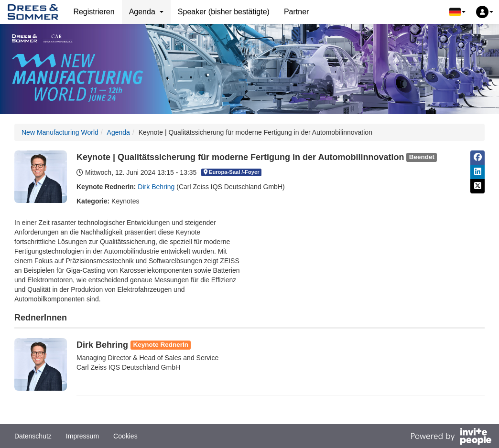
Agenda (119, 132)
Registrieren (94, 12)
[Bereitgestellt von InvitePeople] (451, 437)
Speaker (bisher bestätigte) (224, 12)
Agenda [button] (146, 12)
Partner (296, 12)
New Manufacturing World (60, 132)
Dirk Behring (156, 187)
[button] (457, 12)
